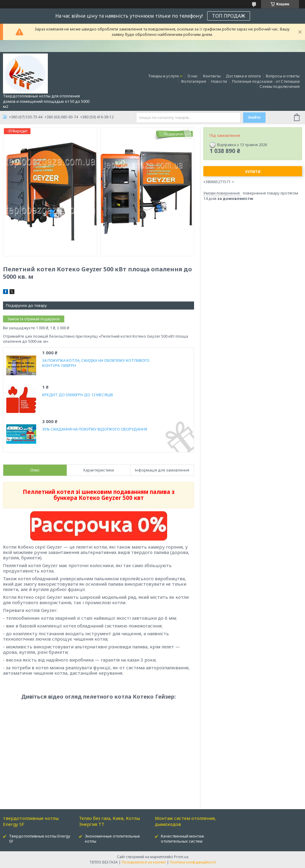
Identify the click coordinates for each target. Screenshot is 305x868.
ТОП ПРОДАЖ (229, 16)
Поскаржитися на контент (144, 862)
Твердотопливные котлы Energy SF (40, 839)
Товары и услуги (163, 76)
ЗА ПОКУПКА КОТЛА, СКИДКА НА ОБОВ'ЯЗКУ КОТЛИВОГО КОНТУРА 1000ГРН (96, 363)
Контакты (212, 76)
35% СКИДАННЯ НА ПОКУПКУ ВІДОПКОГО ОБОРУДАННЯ (95, 429)
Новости (219, 81)
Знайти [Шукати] (254, 117)
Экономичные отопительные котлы (112, 839)
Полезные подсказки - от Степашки (266, 81)
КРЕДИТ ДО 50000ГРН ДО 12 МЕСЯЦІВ (78, 395)
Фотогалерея (193, 81)
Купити (253, 172)
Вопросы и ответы (283, 76)
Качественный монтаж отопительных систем (182, 839)
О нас (193, 76)
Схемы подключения (280, 86)
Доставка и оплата (243, 76)
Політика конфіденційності (193, 862)
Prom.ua (181, 857)
